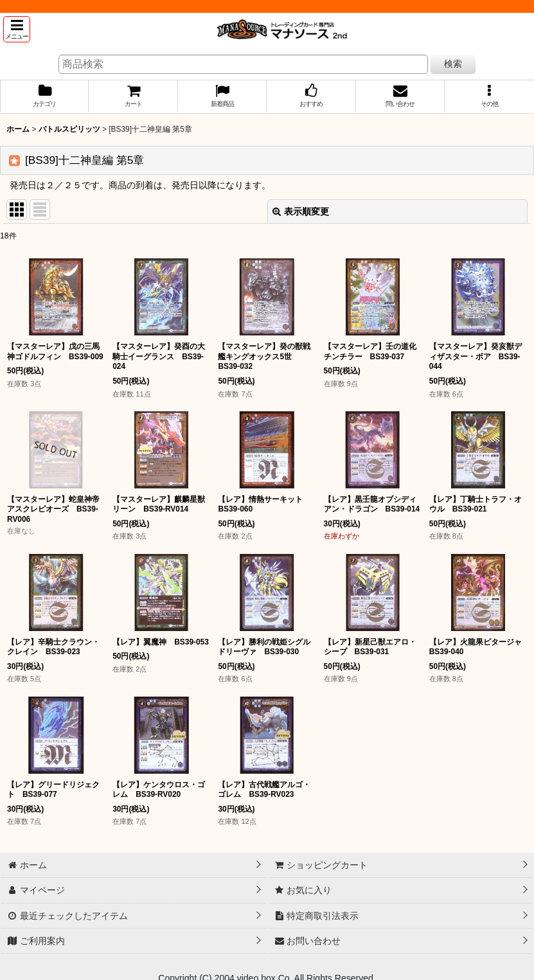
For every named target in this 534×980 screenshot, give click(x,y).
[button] (17, 29)
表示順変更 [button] (301, 211)
